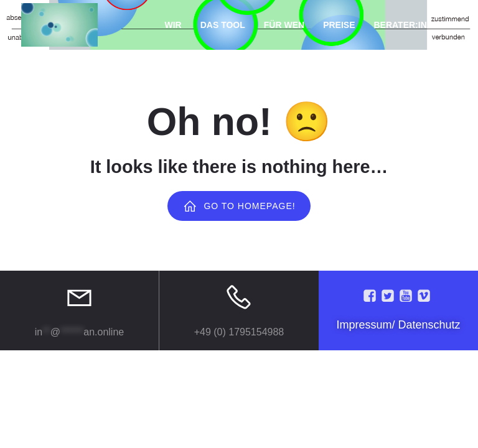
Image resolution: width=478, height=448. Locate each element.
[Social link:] (371, 296)
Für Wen (284, 25)
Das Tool (223, 25)
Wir (173, 25)
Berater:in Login (415, 25)
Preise (339, 25)
